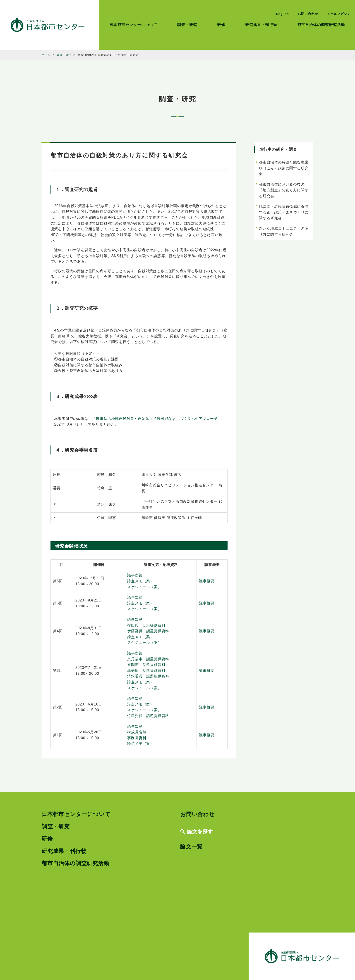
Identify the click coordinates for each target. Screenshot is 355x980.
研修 (221, 25)
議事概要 (207, 581)
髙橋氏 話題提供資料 (146, 671)
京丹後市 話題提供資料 (148, 659)
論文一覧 (191, 846)
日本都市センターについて (133, 25)
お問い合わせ (308, 14)
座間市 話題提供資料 (146, 665)
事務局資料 (137, 738)
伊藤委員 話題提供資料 (148, 631)
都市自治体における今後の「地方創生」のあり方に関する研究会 (284, 190)
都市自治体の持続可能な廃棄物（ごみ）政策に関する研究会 (284, 168)
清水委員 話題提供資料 (148, 676)
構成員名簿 (137, 732)
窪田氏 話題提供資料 (146, 625)
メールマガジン (339, 14)
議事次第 (135, 575)
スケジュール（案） (144, 587)
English (282, 14)
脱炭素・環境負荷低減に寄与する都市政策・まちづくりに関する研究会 (284, 212)
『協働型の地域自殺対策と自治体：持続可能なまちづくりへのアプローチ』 (157, 419)
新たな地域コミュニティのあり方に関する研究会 (284, 231)
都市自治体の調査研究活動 (321, 25)
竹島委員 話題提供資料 (148, 716)
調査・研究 (187, 25)
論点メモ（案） (141, 581)
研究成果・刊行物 (261, 25)
